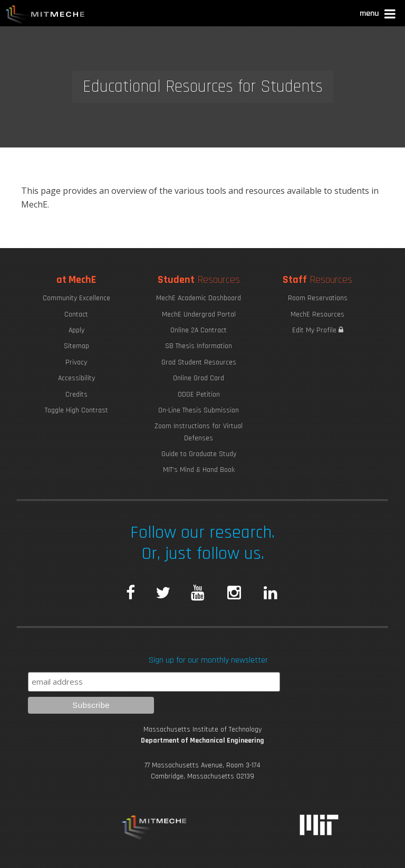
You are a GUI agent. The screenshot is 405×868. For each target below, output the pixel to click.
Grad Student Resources (199, 362)
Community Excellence (76, 298)
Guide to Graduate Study (199, 454)
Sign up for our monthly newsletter (208, 660)
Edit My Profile (318, 330)
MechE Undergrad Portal (199, 314)
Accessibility (76, 378)
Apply (76, 330)
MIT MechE (45, 16)
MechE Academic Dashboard (199, 298)
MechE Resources (317, 314)
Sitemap (76, 346)
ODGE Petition (199, 394)
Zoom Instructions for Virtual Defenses (199, 432)
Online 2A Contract (199, 330)
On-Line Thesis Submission (199, 410)
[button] (378, 15)
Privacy (76, 362)
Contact (76, 314)
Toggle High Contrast (76, 410)
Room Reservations (318, 298)
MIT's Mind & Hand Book (199, 470)
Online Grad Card (199, 378)
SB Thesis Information (199, 346)
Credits (76, 394)
